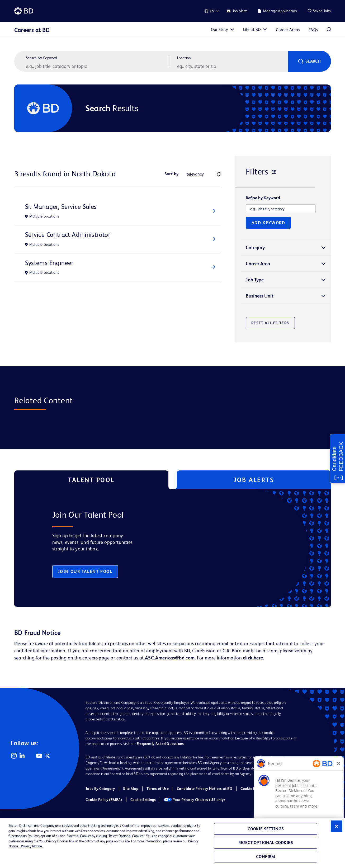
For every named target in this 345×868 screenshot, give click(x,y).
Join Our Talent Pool (85, 571)
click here (253, 658)
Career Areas (288, 30)
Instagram (14, 756)
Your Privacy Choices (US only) (195, 800)
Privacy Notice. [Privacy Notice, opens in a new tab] (32, 846)
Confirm (266, 857)
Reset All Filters (270, 323)
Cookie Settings (143, 800)
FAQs (313, 30)
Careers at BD (32, 30)
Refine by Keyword (263, 198)
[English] (212, 11)
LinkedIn (22, 756)
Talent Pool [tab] (91, 480)
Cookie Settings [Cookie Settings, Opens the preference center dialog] (266, 829)
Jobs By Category (100, 789)
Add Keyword (268, 223)
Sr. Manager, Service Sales (61, 207)
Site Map (131, 789)
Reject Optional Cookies (266, 843)
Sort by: (172, 174)
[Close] (337, 826)
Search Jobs (329, 30)
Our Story (219, 29)
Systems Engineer (49, 263)
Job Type (255, 280)
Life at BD (252, 29)
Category (255, 247)
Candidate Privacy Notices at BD (205, 789)
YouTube (39, 756)
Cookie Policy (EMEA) (104, 800)
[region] (172, 843)
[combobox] (232, 66)
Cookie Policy (252, 789)
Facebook (31, 756)
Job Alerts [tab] (254, 480)
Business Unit (260, 296)
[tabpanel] (162, 548)
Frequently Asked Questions (160, 744)
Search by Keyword (42, 58)
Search (313, 61)
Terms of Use (158, 789)
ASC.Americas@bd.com (170, 658)
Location (184, 58)
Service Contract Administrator (68, 235)
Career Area (258, 264)
